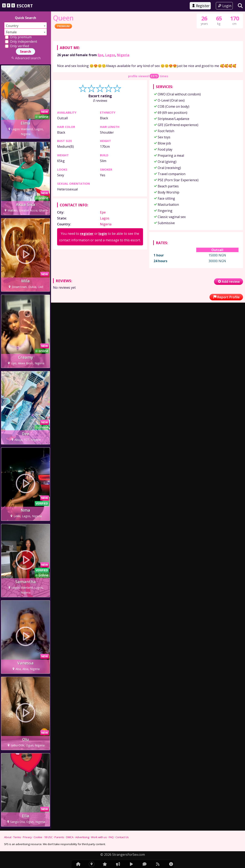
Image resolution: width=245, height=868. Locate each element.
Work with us (99, 837)
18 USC (48, 837)
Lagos (110, 121)
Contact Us (122, 837)
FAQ (111, 837)
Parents (59, 837)
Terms (17, 837)
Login (224, 6)
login (103, 300)
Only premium (18, 37)
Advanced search (25, 58)
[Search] (240, 6)
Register (200, 6)
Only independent (21, 41)
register (87, 300)
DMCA (70, 837)
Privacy (27, 837)
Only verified (17, 46)
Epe (101, 121)
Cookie (38, 837)
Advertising (82, 837)
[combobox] (25, 26)
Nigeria (123, 121)
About (8, 837)
